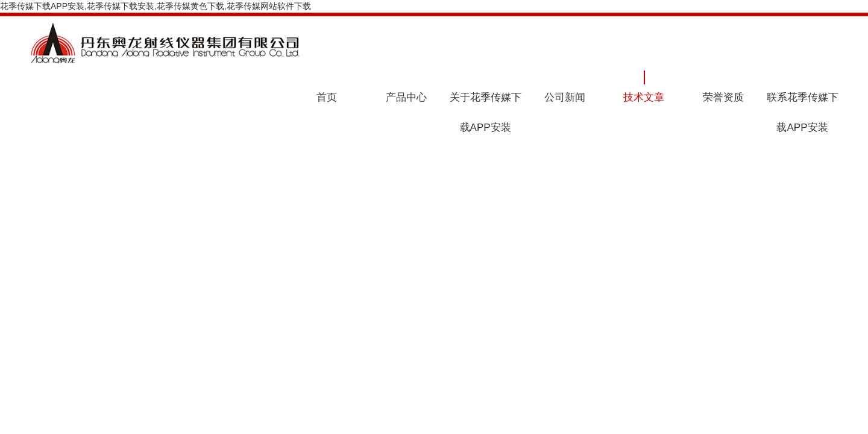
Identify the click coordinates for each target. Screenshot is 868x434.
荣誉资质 (723, 97)
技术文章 (644, 97)
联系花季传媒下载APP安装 (803, 112)
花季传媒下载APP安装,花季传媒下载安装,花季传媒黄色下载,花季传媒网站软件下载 (156, 6)
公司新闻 (565, 97)
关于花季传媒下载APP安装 (486, 112)
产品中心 (406, 97)
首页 (327, 97)
